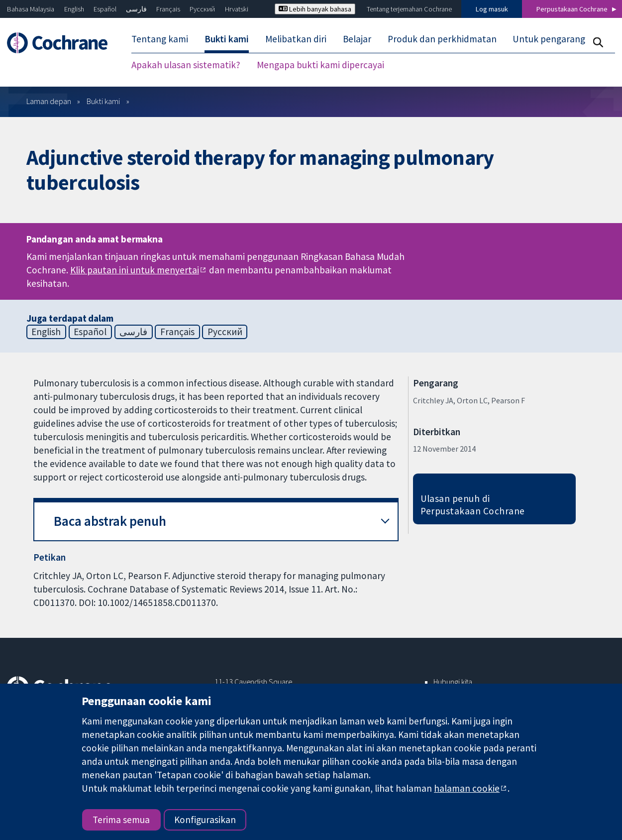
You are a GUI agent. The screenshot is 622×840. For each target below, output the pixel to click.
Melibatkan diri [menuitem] (296, 39)
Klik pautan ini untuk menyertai (135, 270)
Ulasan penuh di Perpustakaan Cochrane (473, 505)
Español (105, 9)
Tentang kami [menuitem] (160, 39)
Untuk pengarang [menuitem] (549, 39)
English (74, 9)
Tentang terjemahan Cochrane (409, 9)
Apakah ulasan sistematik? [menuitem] (186, 65)
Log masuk (492, 9)
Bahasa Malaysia (31, 9)
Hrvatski (237, 9)
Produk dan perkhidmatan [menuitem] (442, 39)
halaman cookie (467, 788)
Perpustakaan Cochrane (572, 9)
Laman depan (49, 101)
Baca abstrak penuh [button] (110, 521)
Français (168, 9)
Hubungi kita (453, 682)
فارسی (136, 9)
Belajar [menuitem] (357, 39)
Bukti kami (103, 101)
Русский (202, 9)
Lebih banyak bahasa (315, 9)
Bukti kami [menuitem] (227, 39)
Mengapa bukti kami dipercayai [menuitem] (320, 65)
